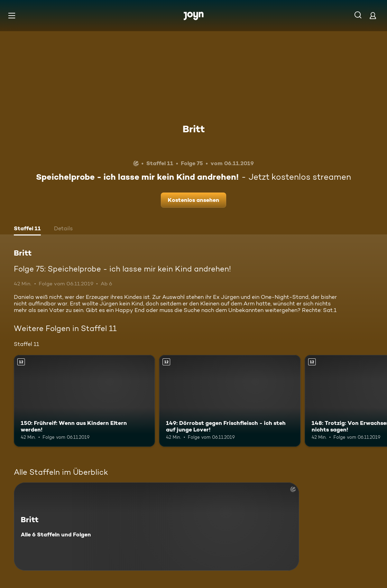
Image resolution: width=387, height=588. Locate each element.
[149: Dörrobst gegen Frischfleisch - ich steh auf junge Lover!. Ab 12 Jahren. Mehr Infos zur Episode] (230, 401)
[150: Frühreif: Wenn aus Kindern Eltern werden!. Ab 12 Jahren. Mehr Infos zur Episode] (84, 401)
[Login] (373, 15)
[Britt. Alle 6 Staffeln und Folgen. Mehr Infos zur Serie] (156, 527)
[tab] (27, 229)
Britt (194, 129)
